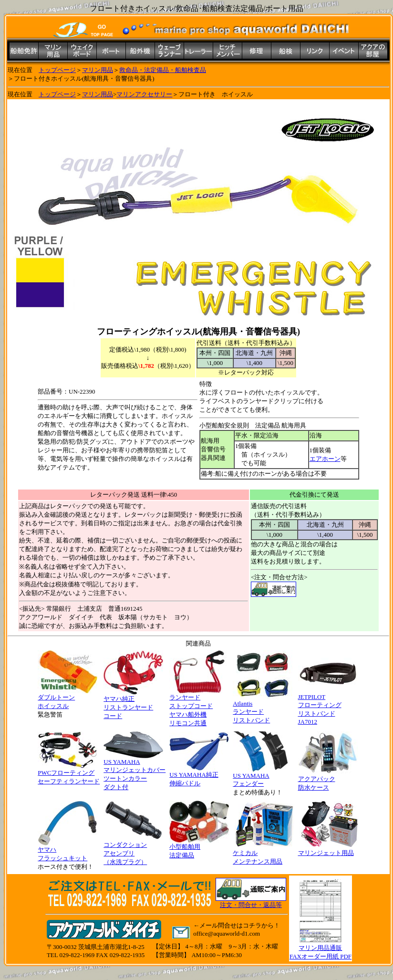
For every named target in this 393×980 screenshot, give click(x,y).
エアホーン (325, 459)
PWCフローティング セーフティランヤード (69, 774)
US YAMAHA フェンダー (263, 777)
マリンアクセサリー (144, 94)
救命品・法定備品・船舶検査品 (163, 70)
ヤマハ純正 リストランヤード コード (133, 704)
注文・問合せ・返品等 (251, 905)
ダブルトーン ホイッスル (67, 699)
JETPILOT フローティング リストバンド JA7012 (328, 706)
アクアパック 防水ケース (328, 780)
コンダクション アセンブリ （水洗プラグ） (133, 850)
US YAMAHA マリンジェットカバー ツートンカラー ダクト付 (134, 771)
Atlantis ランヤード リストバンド (263, 709)
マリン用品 (98, 70)
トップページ (57, 70)
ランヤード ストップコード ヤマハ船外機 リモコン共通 (199, 707)
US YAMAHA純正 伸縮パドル (199, 776)
